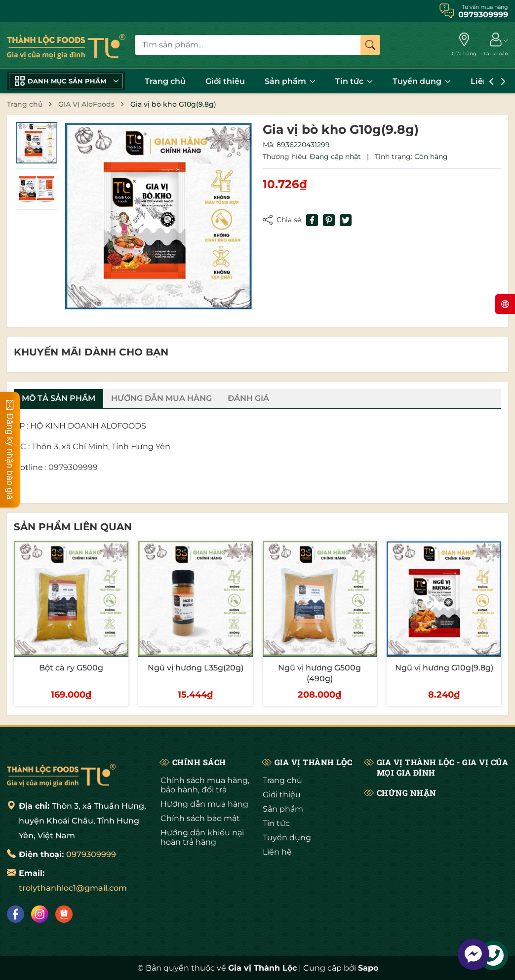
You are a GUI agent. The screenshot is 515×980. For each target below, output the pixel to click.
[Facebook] (16, 914)
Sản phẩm (290, 81)
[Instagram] (40, 914)
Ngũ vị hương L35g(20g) (196, 668)
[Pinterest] (329, 220)
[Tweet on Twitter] (346, 220)
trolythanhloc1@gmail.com (73, 888)
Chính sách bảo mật (200, 818)
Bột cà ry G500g (71, 668)
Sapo (368, 968)
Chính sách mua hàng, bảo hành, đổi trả (205, 785)
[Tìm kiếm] (370, 45)
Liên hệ (277, 852)
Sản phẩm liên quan (73, 527)
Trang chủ (165, 81)
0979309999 (91, 854)
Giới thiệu (225, 81)
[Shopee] (64, 914)
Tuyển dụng (422, 81)
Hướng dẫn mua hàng (204, 804)
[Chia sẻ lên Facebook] (312, 220)
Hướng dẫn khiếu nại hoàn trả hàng (202, 837)
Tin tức (354, 81)
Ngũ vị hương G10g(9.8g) (444, 668)
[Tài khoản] (496, 45)
